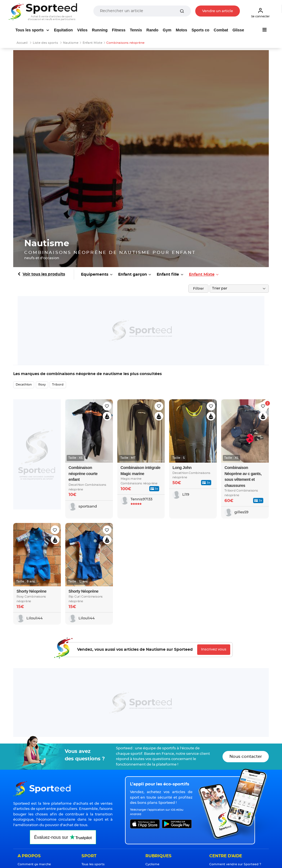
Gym (167, 30)
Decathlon (24, 385)
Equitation (63, 30)
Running (100, 30)
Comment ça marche (34, 864)
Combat (221, 30)
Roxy (42, 385)
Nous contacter (246, 757)
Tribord (58, 385)
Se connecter (260, 13)
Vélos (82, 30)
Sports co (200, 30)
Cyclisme (152, 864)
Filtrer (198, 289)
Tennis (136, 30)
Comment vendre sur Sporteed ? (235, 864)
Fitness (119, 30)
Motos (181, 30)
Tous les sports (30, 30)
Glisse (238, 30)
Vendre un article (218, 11)
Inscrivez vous (214, 649)
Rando (153, 30)
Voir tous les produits (44, 274)
